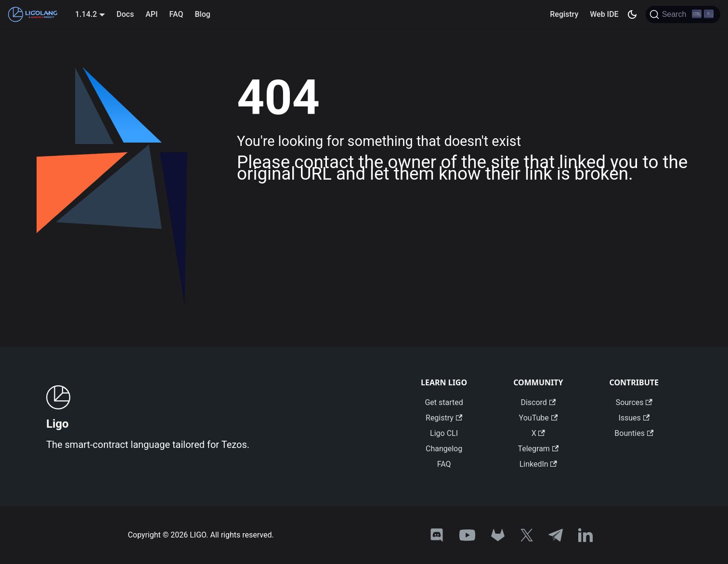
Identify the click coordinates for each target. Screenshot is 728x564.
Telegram (538, 449)
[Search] (683, 14)
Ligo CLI (444, 433)
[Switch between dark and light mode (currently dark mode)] (632, 14)
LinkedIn (538, 464)
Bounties (634, 433)
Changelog (444, 449)
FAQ (176, 14)
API (151, 14)
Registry (564, 14)
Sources (634, 402)
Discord (538, 402)
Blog (202, 14)
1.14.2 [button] (86, 14)
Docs (125, 14)
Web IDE (604, 14)
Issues (634, 418)
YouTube (538, 418)
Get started (444, 402)
